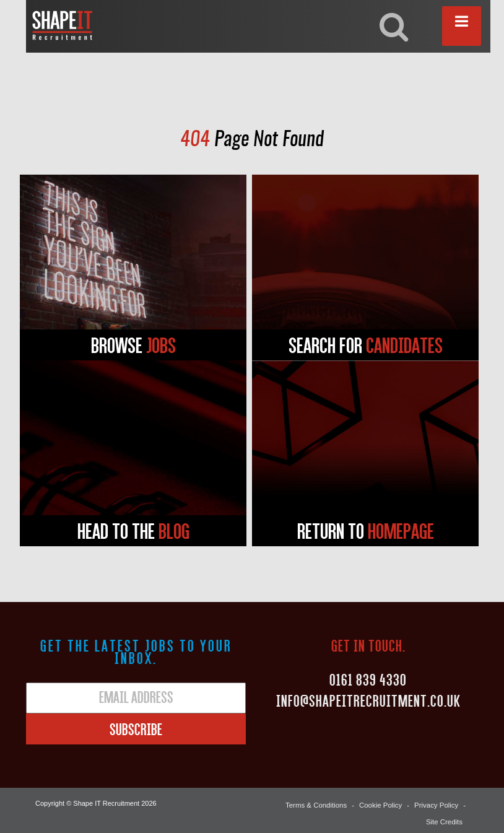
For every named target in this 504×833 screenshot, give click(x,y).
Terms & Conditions (320, 803)
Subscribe (136, 729)
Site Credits (445, 816)
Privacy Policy (437, 803)
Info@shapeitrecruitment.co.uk (368, 700)
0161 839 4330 (368, 679)
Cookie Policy (383, 803)
